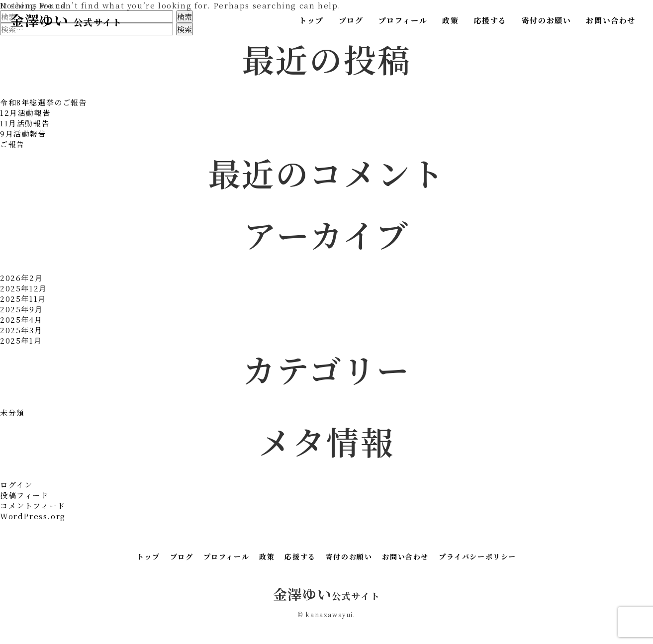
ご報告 (12, 144)
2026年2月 (21, 278)
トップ (311, 20)
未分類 (12, 413)
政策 (450, 20)
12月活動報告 (25, 113)
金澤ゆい (66, 20)
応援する (490, 20)
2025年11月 (23, 299)
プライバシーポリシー (477, 556)
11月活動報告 (25, 123)
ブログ (351, 20)
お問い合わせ (611, 20)
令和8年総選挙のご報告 (44, 102)
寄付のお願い (547, 20)
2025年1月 (21, 340)
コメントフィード (33, 506)
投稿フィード (25, 495)
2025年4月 (21, 320)
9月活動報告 (23, 134)
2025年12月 (24, 288)
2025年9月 (21, 309)
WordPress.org (33, 516)
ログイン (16, 485)
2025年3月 (21, 330)
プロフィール (403, 20)
